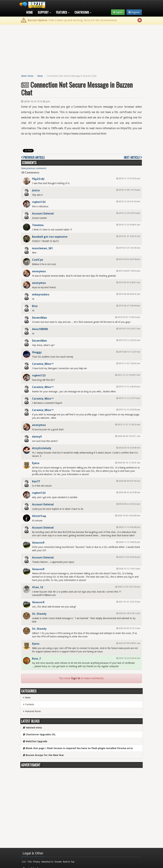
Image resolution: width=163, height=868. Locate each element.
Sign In (76, 678)
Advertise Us (47, 862)
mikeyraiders (41, 295)
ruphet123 (39, 202)
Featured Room (32, 711)
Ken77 (36, 481)
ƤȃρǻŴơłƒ (38, 179)
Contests (29, 704)
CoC (24, 862)
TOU (30, 862)
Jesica (36, 190)
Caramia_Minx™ (43, 364)
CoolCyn (38, 260)
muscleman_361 (42, 248)
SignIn (118, 12)
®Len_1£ (38, 587)
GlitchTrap (39, 516)
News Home (27, 76)
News (40, 76)
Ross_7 (36, 659)
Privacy (37, 862)
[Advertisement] (81, 49)
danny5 (37, 437)
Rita (35, 306)
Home (29, 12)
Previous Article (33, 157)
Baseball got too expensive (50, 237)
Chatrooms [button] (83, 12)
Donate (58, 862)
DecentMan (39, 318)
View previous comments (34, 168)
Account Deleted (43, 214)
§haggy (37, 352)
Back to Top (69, 862)
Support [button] (44, 12)
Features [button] (63, 12)
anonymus (39, 271)
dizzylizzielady (42, 448)
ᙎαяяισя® (38, 543)
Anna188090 (40, 329)
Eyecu (36, 463)
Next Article (133, 157)
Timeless (38, 225)
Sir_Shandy (39, 614)
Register (134, 12)
